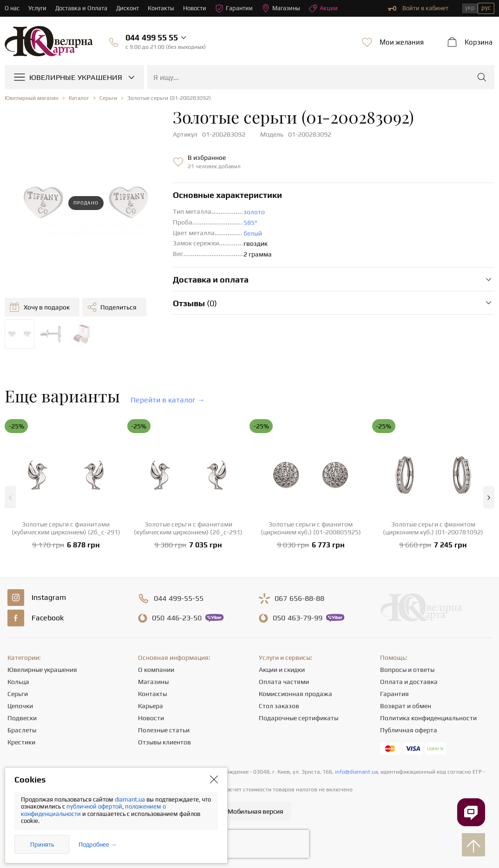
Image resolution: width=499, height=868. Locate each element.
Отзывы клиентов (164, 742)
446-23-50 (177, 618)
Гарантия (394, 694)
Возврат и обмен (406, 706)
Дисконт (128, 8)
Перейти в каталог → (168, 400)
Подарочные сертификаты (299, 718)
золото (254, 212)
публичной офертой (94, 806)
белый (253, 233)
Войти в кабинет (418, 8)
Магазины (281, 8)
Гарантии (234, 8)
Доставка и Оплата (82, 8)
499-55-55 (179, 598)
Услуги (37, 8)
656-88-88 (299, 598)
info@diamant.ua (356, 772)
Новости (195, 8)
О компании (156, 670)
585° (250, 223)
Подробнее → (98, 845)
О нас (12, 8)
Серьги (18, 694)
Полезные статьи (164, 730)
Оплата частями (284, 682)
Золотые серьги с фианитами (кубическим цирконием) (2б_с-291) (66, 528)
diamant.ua (131, 799)
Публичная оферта (409, 730)
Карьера (151, 706)
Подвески (22, 718)
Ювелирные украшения (42, 670)
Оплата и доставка (409, 682)
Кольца (18, 682)
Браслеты (22, 730)
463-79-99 (298, 618)
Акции (324, 8)
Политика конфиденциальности (428, 718)
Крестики (21, 742)
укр (470, 8)
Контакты (161, 8)
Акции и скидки (282, 670)
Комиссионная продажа (295, 694)
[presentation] (249, 844)
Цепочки (20, 706)
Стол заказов (279, 706)
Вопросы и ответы (407, 670)
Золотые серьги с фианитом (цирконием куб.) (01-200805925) (311, 528)
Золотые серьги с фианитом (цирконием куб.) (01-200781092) (433, 528)
